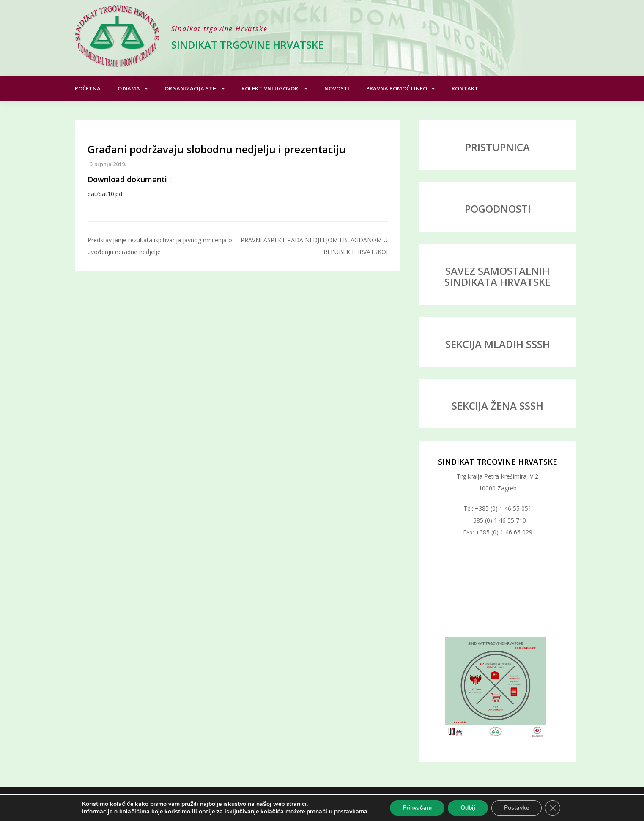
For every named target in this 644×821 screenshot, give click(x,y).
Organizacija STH (191, 88)
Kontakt (465, 88)
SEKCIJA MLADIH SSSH (498, 344)
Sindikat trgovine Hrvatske (247, 45)
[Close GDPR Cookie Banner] (553, 808)
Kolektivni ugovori (271, 88)
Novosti (337, 88)
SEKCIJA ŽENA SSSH (497, 406)
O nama (129, 88)
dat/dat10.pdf (106, 194)
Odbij (468, 808)
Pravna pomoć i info (397, 88)
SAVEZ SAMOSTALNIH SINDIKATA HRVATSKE (497, 276)
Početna (88, 88)
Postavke (517, 808)
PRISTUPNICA (497, 147)
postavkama (351, 812)
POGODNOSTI (498, 209)
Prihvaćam (417, 808)
